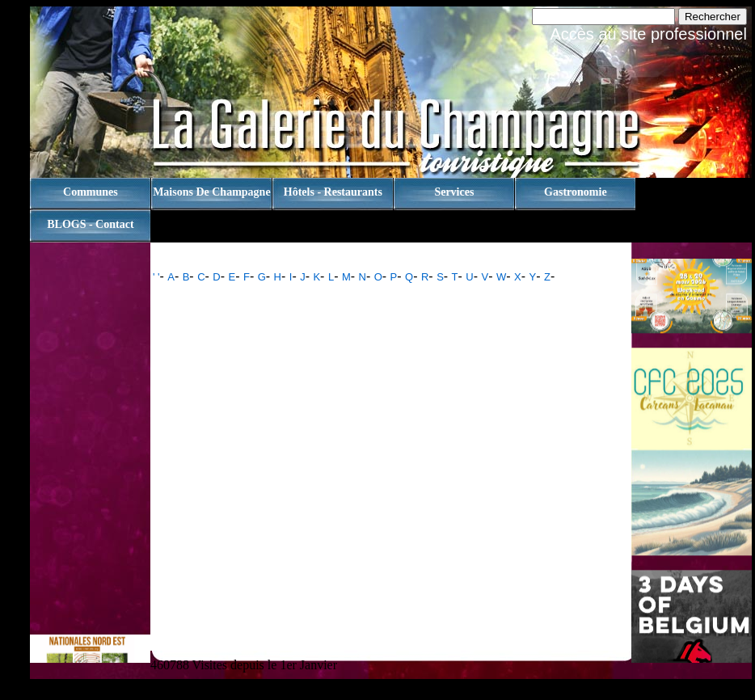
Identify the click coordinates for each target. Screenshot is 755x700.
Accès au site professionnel (648, 34)
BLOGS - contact (90, 224)
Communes (91, 192)
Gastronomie (576, 192)
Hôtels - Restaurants (333, 192)
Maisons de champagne (211, 192)
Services (454, 192)
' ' (156, 277)
